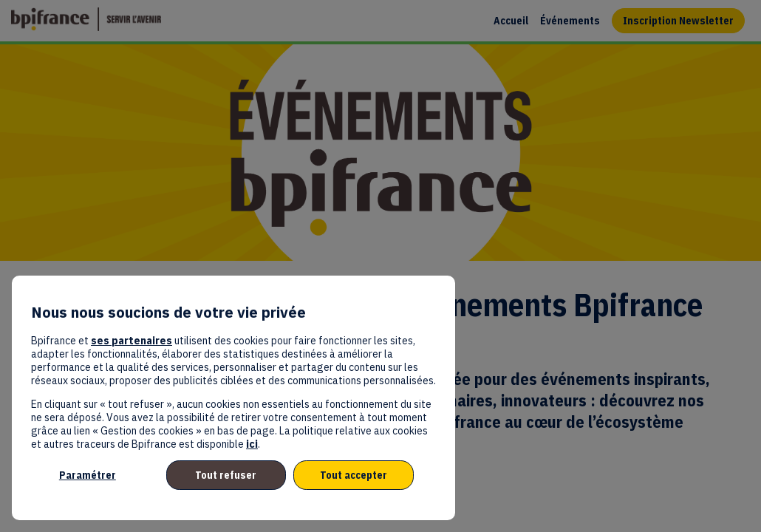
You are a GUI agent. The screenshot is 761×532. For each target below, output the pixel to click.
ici (252, 444)
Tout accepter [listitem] (354, 475)
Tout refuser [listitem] (226, 475)
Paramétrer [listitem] (88, 475)
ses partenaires (132, 341)
